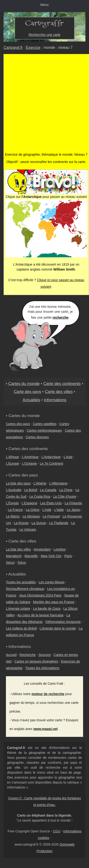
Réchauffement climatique (25, 589)
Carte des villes (59, 392)
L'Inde (47, 510)
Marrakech (14, 556)
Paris (68, 556)
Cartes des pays (18, 424)
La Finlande (73, 503)
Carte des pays (27, 392)
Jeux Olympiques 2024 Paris (40, 595)
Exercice (33, 48)
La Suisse (39, 523)
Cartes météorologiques (44, 430)
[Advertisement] (44, 106)
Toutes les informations (42, 668)
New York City (51, 556)
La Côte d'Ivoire (65, 497)
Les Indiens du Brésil (21, 628)
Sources (45, 655)
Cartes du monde (24, 384)
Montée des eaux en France (53, 602)
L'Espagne (30, 503)
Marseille (31, 556)
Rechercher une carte (45, 35)
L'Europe (13, 463)
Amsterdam (42, 549)
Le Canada (48, 490)
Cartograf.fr (13, 48)
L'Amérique (30, 457)
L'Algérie (40, 483)
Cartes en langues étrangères (36, 661)
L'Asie (68, 457)
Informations (55, 400)
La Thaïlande (59, 523)
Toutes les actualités (21, 582)
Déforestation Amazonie (63, 622)
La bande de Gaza (47, 609)
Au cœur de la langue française (41, 615)
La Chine (66, 490)
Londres (60, 549)
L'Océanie (29, 463)
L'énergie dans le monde (58, 628)
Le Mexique (31, 516)
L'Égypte (12, 503)
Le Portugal (51, 516)
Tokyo (22, 563)
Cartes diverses (37, 437)
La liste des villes (18, 549)
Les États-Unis (51, 503)
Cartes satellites (45, 424)
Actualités (32, 400)
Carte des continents (62, 384)
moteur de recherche (48, 694)
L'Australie (14, 490)
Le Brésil (31, 490)
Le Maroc (13, 516)
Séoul (10, 563)
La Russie (21, 523)
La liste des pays (18, 483)
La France (16, 510)
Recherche (28, 655)
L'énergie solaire (18, 609)
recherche (60, 317)
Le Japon (74, 510)
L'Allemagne (58, 483)
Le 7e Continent (51, 463)
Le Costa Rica (40, 497)
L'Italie (59, 510)
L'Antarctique (51, 457)
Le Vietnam (28, 530)
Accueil (11, 655)
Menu (44, 5)
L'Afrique (12, 457)
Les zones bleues (52, 582)
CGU (56, 831)
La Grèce (33, 510)
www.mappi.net (45, 729)
